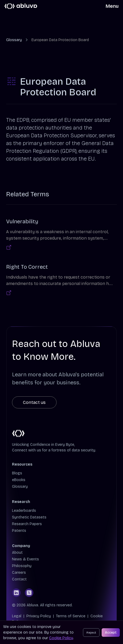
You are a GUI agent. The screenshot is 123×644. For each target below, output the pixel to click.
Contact (19, 579)
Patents (19, 531)
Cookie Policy (61, 638)
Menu (112, 6)
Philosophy (22, 566)
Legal (17, 616)
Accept (111, 633)
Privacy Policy (39, 616)
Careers (19, 573)
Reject (91, 633)
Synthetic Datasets (29, 517)
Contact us (34, 402)
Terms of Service (71, 616)
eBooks (19, 480)
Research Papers (27, 524)
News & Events (25, 559)
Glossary (14, 40)
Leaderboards (24, 511)
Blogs (17, 473)
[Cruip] (21, 6)
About (17, 553)
